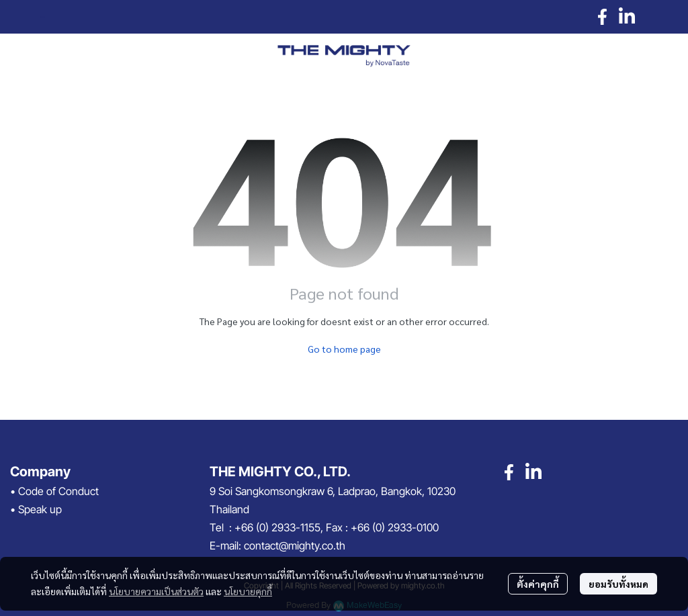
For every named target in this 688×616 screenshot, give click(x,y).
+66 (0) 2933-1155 (277, 527)
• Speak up (36, 509)
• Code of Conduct (54, 491)
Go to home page (344, 349)
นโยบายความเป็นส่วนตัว (156, 591)
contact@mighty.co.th (295, 545)
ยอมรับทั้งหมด (618, 584)
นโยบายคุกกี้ (248, 591)
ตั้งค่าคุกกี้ (538, 584)
